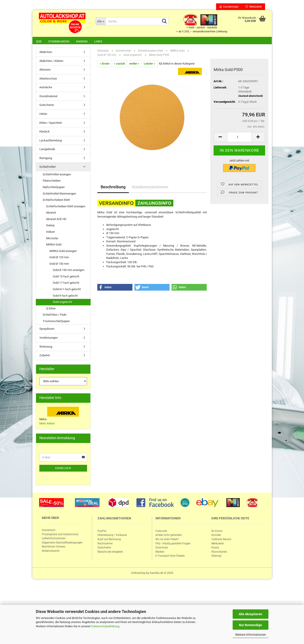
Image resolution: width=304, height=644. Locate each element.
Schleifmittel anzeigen (57, 175)
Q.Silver (51, 309)
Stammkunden (59, 41)
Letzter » (150, 64)
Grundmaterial (48, 97)
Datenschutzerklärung (105, 626)
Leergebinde (47, 150)
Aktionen (45, 70)
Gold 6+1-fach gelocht (67, 290)
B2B (39, 41)
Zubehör (45, 356)
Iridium (50, 232)
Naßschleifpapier (54, 188)
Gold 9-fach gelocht (65, 296)
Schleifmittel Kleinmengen (59, 194)
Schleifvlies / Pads (55, 315)
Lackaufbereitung (51, 141)
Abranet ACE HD (56, 219)
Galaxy (50, 226)
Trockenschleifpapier (56, 322)
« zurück (119, 64)
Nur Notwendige (250, 625)
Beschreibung (113, 187)
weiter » (134, 64)
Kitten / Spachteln (51, 123)
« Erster (105, 64)
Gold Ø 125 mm (59, 258)
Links (98, 41)
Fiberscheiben (52, 181)
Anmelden (63, 469)
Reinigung (46, 158)
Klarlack (45, 132)
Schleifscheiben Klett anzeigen (66, 207)
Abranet (51, 213)
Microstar (52, 239)
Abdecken (46, 52)
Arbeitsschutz (48, 79)
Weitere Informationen (251, 635)
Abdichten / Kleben (51, 61)
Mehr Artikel (47, 424)
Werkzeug (46, 347)
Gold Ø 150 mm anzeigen (69, 270)
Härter (43, 114)
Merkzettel (254, 7)
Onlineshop (138, 573)
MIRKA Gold (54, 245)
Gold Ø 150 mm (59, 264)
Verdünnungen (49, 338)
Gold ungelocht (62, 302)
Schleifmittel (47, 167)
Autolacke (46, 88)
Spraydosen (47, 329)
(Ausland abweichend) (251, 96)
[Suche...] (100, 21)
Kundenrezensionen (150, 187)
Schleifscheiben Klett (56, 200)
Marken (82, 41)
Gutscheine (47, 105)
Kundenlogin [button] (229, 7)
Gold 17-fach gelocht (66, 283)
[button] (115, 288)
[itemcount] (239, 137)
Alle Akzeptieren (250, 614)
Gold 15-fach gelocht (66, 277)
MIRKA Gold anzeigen (63, 251)
